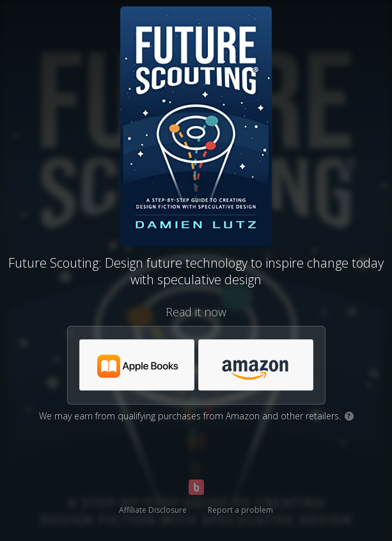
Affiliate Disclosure (153, 510)
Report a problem (240, 510)
